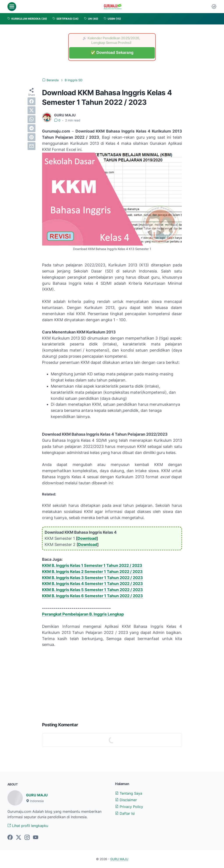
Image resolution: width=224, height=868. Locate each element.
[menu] (12, 7)
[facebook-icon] (10, 838)
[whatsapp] (31, 119)
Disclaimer (126, 800)
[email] (31, 146)
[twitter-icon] (19, 838)
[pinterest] (31, 137)
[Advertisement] (112, 684)
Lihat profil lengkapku (28, 826)
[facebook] (31, 101)
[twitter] (31, 110)
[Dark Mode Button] (214, 7)
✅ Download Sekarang (112, 53)
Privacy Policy (129, 807)
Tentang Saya (129, 793)
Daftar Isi (125, 813)
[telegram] (31, 128)
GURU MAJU (37, 795)
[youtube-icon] (36, 838)
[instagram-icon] (27, 838)
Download (87, 538)
